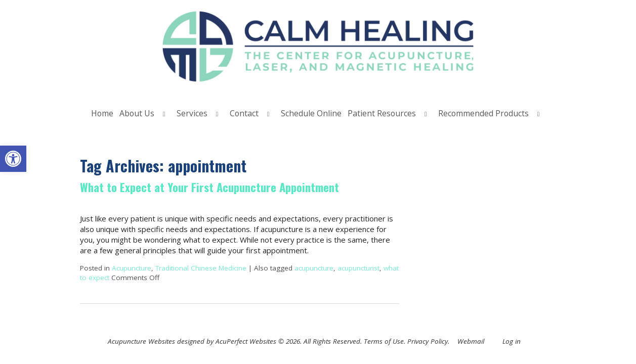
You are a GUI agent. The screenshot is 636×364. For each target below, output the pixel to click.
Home (102, 113)
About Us (137, 113)
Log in (512, 341)
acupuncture (314, 268)
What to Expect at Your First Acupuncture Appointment (209, 187)
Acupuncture (132, 268)
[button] (13, 159)
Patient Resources (382, 113)
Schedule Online (311, 113)
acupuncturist (358, 268)
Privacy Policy (428, 341)
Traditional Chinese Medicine (201, 268)
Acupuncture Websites (141, 341)
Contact (244, 113)
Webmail (471, 341)
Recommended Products (483, 113)
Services (192, 113)
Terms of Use (384, 341)
